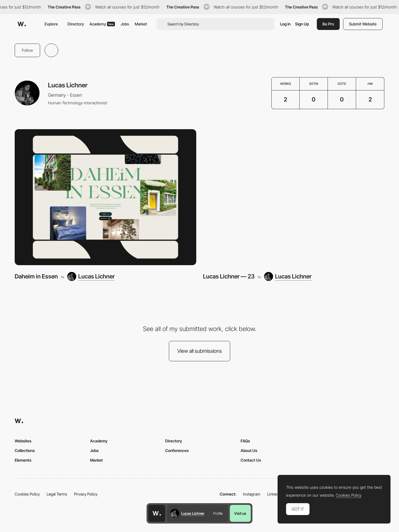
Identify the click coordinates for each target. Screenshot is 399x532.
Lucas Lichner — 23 (229, 276)
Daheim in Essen (36, 276)
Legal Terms (57, 494)
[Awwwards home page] (157, 513)
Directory (76, 24)
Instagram (252, 494)
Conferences (177, 450)
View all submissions (200, 351)
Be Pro (328, 24)
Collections (25, 450)
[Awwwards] (22, 24)
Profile (218, 513)
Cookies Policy (27, 494)
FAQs (245, 441)
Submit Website (363, 24)
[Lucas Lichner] (91, 276)
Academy (102, 24)
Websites (23, 441)
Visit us (240, 513)
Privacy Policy (86, 494)
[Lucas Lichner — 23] (294, 197)
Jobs (125, 24)
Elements (23, 460)
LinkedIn (274, 494)
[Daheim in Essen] (105, 197)
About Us (249, 450)
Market (141, 24)
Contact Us (251, 460)
